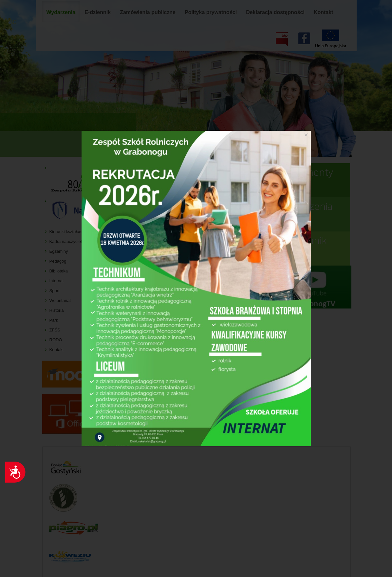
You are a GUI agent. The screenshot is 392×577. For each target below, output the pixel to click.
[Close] (306, 135)
